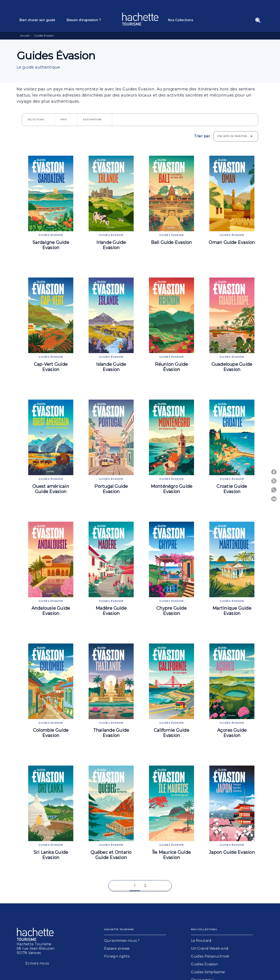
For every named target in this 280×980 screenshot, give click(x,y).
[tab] (40, 20)
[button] (38, 120)
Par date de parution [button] (232, 136)
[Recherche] (258, 20)
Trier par (202, 136)
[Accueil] (140, 19)
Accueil (25, 35)
